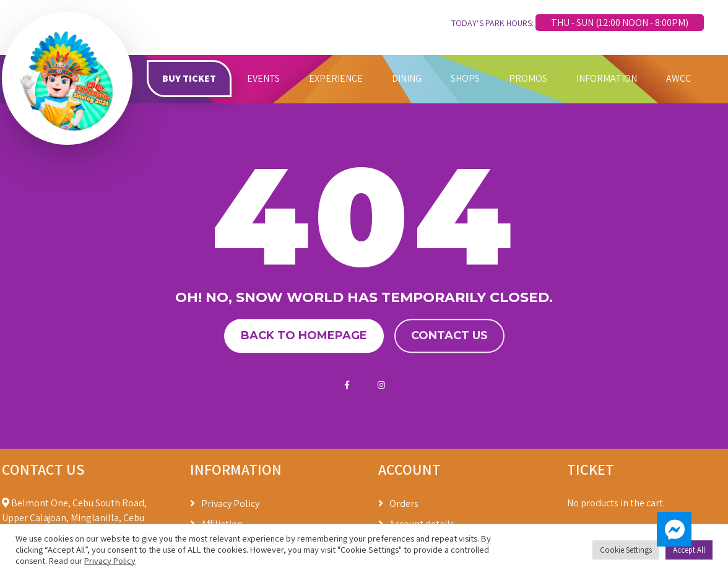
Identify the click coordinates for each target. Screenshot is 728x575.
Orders (404, 504)
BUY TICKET (189, 78)
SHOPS (465, 78)
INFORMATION (607, 78)
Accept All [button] (689, 550)
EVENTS (263, 78)
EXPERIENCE (336, 78)
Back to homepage (304, 336)
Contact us (449, 336)
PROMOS (528, 78)
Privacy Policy (230, 504)
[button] (674, 529)
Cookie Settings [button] (626, 550)
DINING (407, 78)
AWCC (678, 78)
